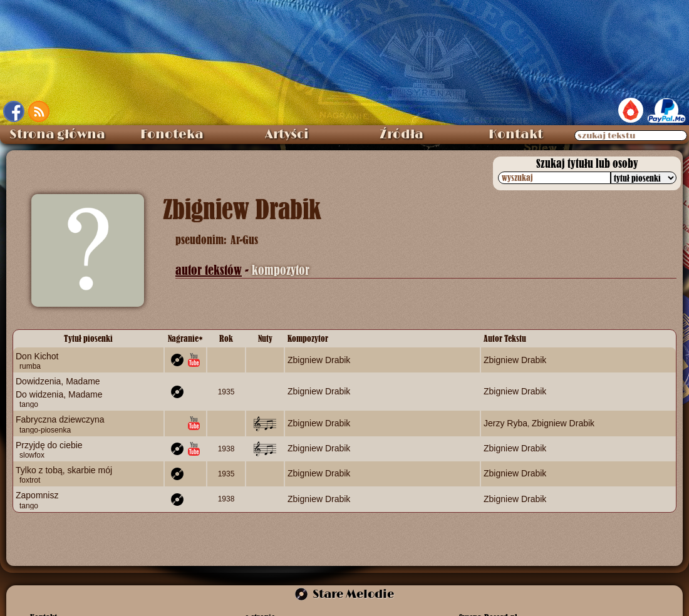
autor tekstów (209, 270)
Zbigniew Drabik (319, 360)
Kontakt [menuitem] (516, 135)
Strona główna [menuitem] (57, 135)
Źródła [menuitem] (401, 135)
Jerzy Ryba (505, 423)
